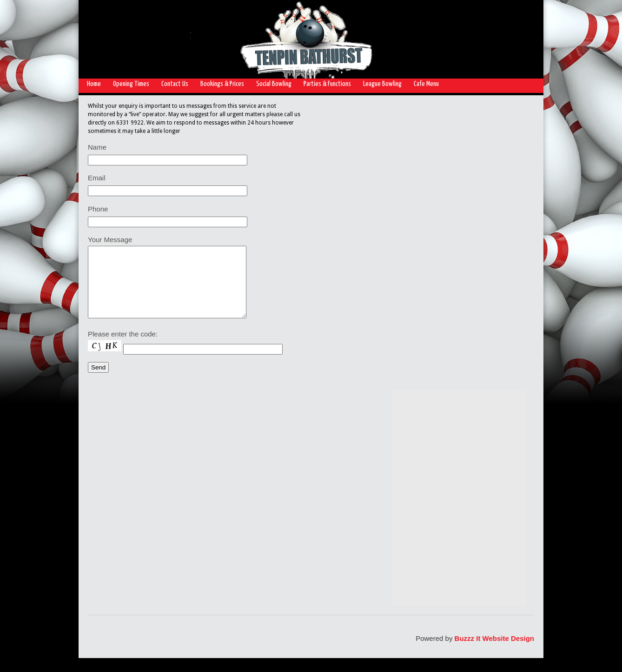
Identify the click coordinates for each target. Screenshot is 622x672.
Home (94, 84)
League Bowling (382, 84)
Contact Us (175, 84)
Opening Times (131, 84)
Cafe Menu (426, 84)
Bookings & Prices (222, 84)
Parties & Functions (327, 84)
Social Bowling (274, 84)
